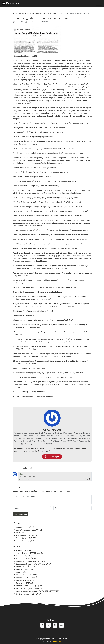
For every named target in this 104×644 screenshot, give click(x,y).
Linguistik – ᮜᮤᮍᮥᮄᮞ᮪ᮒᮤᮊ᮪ (26, 580)
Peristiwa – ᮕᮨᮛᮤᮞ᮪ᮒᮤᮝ (25, 583)
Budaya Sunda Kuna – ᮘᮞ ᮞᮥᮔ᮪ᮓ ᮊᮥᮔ (31, 561)
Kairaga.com (10, 3)
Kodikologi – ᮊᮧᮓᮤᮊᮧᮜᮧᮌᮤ (27, 578)
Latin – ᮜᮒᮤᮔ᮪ (22, 533)
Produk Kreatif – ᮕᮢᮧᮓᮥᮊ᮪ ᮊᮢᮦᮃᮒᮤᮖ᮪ (30, 586)
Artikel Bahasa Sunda (27, 13)
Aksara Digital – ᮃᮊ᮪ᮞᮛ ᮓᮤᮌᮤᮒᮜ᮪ (30, 553)
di (33, 266)
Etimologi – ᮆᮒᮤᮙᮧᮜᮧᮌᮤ (26, 567)
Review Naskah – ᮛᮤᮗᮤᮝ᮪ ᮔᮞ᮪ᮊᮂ (29, 594)
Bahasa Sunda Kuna (42, 13)
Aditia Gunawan (33, 22)
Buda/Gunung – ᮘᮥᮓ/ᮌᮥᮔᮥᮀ (26, 527)
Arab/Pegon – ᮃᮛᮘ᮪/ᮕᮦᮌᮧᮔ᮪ (28, 535)
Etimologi (53, 13)
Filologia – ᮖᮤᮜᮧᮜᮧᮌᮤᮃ (26, 569)
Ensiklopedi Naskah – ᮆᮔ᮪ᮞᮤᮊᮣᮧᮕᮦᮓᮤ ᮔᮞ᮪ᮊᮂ (34, 564)
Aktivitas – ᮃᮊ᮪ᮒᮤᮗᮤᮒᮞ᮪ (26, 559)
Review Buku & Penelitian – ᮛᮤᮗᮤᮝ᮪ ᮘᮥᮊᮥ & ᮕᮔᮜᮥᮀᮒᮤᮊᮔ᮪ (38, 591)
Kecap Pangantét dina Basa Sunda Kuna (40, 18)
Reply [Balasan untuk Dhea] (88, 479)
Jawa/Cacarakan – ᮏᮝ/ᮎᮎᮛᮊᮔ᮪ (29, 530)
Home (15, 13)
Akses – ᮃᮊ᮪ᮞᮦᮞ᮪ (24, 556)
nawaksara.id (57, 641)
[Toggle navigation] (99, 3)
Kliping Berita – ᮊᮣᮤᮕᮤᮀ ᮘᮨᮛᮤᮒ (27, 575)
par (53, 266)
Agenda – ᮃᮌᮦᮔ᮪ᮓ (24, 550)
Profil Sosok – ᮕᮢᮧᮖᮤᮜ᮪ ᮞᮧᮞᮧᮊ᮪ (29, 588)
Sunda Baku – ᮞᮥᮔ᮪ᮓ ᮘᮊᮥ (26, 538)
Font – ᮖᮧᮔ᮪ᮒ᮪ (22, 572)
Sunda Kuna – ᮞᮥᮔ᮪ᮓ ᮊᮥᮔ (26, 541)
